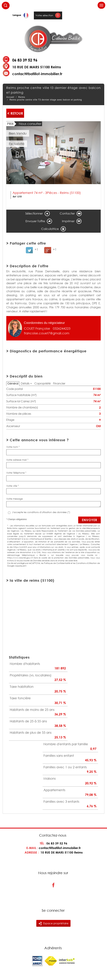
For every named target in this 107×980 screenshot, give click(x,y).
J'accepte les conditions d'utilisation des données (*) (41, 512)
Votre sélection (44, 15)
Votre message (14, 499)
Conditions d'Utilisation (86, 563)
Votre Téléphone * (16, 473)
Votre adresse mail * (17, 460)
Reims (22, 97)
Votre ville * (13, 486)
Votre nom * (13, 447)
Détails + (26, 383)
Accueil (10, 97)
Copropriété (43, 383)
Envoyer (89, 520)
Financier (59, 383)
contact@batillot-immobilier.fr (37, 74)
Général (13, 383)
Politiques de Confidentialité (57, 563)
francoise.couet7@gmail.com (47, 333)
